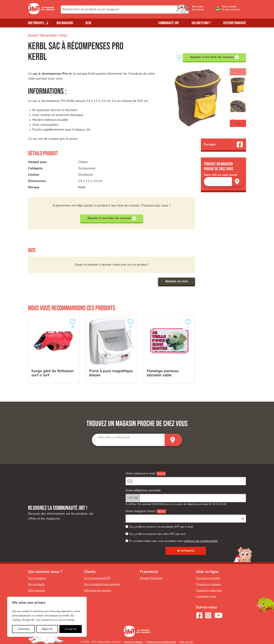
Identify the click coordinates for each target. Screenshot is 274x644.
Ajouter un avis (177, 281)
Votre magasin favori (140, 511)
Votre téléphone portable (143, 491)
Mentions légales (133, 642)
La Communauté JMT (97, 578)
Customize (23, 629)
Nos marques (37, 590)
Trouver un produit (208, 578)
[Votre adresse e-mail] (186, 481)
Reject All (47, 629)
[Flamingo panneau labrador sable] (169, 349)
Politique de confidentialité (161, 642)
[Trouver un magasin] (238, 182)
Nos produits (48, 35)
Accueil (33, 35)
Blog (88, 23)
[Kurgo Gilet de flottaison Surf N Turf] (54, 349)
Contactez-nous (206, 596)
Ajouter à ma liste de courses (214, 57)
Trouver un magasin (209, 584)
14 (131, 323)
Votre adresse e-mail (140, 474)
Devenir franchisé (235, 23)
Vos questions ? (201, 23)
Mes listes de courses (98, 590)
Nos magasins (65, 23)
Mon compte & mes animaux (102, 584)
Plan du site (186, 642)
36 (73, 323)
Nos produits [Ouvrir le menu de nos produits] (36, 23)
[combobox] (125, 9)
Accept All (71, 629)
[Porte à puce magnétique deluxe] (111, 349)
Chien (63, 35)
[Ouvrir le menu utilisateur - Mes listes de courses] (206, 9)
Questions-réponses (209, 590)
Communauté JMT (169, 23)
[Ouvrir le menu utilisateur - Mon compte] (234, 9)
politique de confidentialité (201, 541)
